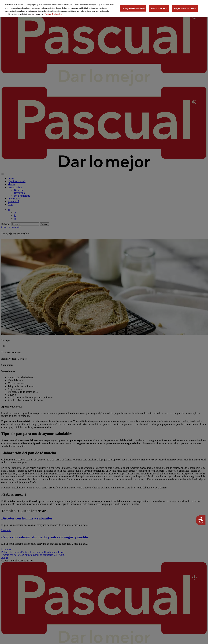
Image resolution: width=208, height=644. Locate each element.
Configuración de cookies (133, 8)
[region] (104, 9)
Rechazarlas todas (159, 8)
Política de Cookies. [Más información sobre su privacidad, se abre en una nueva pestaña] (53, 14)
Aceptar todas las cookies (185, 8)
